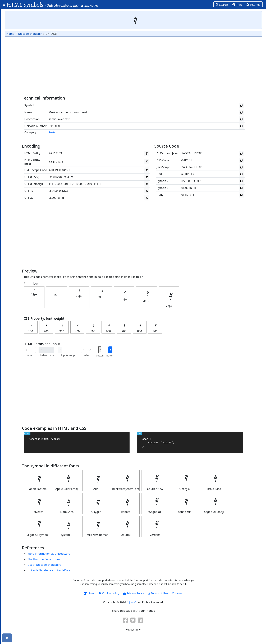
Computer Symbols (17, 55)
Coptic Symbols (14, 61)
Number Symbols (16, 128)
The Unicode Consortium (68, 559)
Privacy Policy (153, 593)
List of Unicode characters (69, 565)
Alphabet (10, 18)
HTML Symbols (52, 5)
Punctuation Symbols (18, 140)
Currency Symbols (16, 67)
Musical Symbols (15, 122)
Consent (197, 593)
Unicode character (69, 34)
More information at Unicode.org (74, 554)
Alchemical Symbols (17, 12)
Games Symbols (15, 79)
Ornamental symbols (18, 134)
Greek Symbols (14, 91)
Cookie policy (128, 593)
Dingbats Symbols (16, 73)
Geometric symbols (17, 85)
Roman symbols (15, 152)
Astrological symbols (18, 37)
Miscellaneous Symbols (20, 116)
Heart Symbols (14, 97)
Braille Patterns (14, 49)
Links (109, 593)
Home (49, 34)
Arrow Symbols (14, 25)
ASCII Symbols (14, 31)
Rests (77, 132)
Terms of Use (177, 593)
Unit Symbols (13, 164)
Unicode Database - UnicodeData (74, 570)
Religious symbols (16, 146)
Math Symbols (14, 110)
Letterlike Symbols (16, 104)
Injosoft (151, 602)
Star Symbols (13, 158)
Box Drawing (13, 43)
